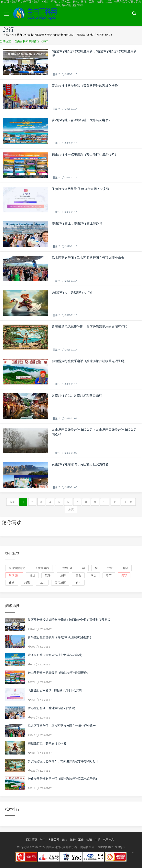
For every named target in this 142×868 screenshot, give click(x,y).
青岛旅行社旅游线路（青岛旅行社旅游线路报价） (86, 86)
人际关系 (54, 840)
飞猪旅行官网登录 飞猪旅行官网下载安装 (81, 189)
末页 (71, 509)
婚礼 (78, 583)
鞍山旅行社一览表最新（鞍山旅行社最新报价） (85, 155)
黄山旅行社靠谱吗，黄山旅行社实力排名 (80, 464)
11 (115, 502)
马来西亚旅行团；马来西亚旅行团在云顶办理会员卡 (88, 258)
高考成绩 (60, 583)
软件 (48, 575)
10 (105, 502)
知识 (89, 840)
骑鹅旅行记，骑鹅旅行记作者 (72, 292)
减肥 (27, 583)
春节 (109, 575)
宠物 (65, 840)
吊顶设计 (14, 575)
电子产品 (108, 840)
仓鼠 (125, 568)
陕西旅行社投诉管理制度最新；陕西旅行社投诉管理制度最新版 (69, 620)
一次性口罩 (66, 568)
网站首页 (32, 840)
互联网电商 (42, 568)
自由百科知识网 (37, 18)
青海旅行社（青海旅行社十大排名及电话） (82, 120)
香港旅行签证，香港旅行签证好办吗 (77, 223)
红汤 (32, 575)
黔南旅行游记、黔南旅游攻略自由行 (77, 395)
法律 (63, 575)
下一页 (128, 502)
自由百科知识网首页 (27, 41)
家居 (93, 575)
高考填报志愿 (17, 568)
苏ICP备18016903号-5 (111, 847)
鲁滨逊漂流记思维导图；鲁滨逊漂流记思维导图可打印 (90, 327)
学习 (43, 840)
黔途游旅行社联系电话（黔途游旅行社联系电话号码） (90, 361)
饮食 (110, 568)
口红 (42, 583)
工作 (81, 840)
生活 (97, 840)
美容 (124, 575)
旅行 (45, 41)
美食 (78, 575)
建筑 (12, 583)
